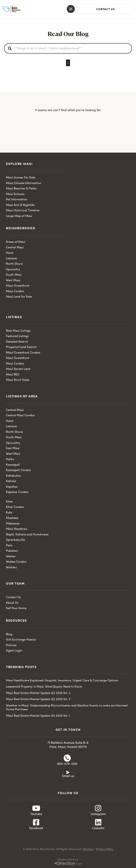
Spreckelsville (15, 540)
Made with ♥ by (68, 860)
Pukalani (12, 551)
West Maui (13, 281)
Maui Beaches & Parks (21, 189)
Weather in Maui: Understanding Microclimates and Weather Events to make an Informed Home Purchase (67, 708)
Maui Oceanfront (18, 286)
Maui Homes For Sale (21, 178)
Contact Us (13, 597)
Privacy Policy (105, 849)
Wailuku (11, 568)
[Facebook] (36, 822)
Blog (9, 634)
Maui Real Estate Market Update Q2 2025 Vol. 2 (38, 699)
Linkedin (98, 828)
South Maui (14, 275)
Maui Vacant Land (18, 369)
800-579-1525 (67, 764)
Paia (9, 546)
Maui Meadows (17, 529)
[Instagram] (98, 808)
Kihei (9, 502)
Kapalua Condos (17, 492)
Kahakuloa (13, 476)
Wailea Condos (16, 562)
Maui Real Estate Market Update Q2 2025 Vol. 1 (38, 716)
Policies (11, 645)
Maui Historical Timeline (23, 211)
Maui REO (13, 375)
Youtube (36, 814)
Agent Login (14, 651)
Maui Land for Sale (19, 297)
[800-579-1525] (67, 758)
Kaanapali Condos (18, 470)
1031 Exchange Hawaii (21, 640)
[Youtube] (36, 808)
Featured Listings (17, 336)
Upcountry (13, 270)
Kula (9, 513)
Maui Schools (15, 194)
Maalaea (12, 518)
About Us (12, 603)
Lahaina (11, 259)
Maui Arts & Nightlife (20, 205)
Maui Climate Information (23, 183)
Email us (68, 776)
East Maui (13, 448)
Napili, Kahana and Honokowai (27, 535)
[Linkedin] (98, 822)
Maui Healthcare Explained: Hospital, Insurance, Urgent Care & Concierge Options (62, 681)
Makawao (13, 524)
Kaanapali (13, 465)
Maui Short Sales (18, 380)
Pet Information (17, 200)
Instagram (98, 814)
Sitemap (88, 849)
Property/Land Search (21, 347)
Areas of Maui (16, 242)
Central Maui (15, 248)
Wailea (11, 557)
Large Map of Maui (19, 216)
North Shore (14, 264)
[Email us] (68, 772)
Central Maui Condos (20, 416)
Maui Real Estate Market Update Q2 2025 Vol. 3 (38, 693)
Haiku (10, 459)
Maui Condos (15, 291)
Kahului (11, 481)
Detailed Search (17, 342)
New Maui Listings (18, 331)
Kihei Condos (15, 507)
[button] (65, 9)
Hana (10, 253)
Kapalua (12, 487)
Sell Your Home (16, 608)
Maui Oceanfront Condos (23, 353)
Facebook (36, 828)
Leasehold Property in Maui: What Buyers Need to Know (44, 687)
